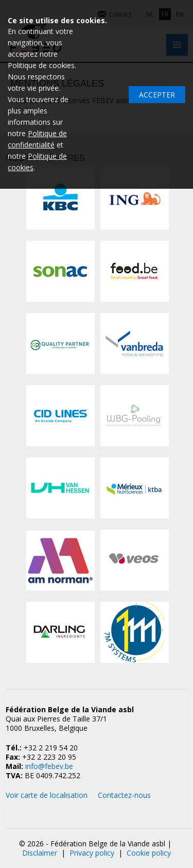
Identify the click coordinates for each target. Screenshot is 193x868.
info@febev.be (49, 766)
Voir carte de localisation (47, 795)
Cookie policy (149, 853)
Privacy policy (92, 853)
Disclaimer (40, 853)
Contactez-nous (124, 795)
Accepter (157, 95)
